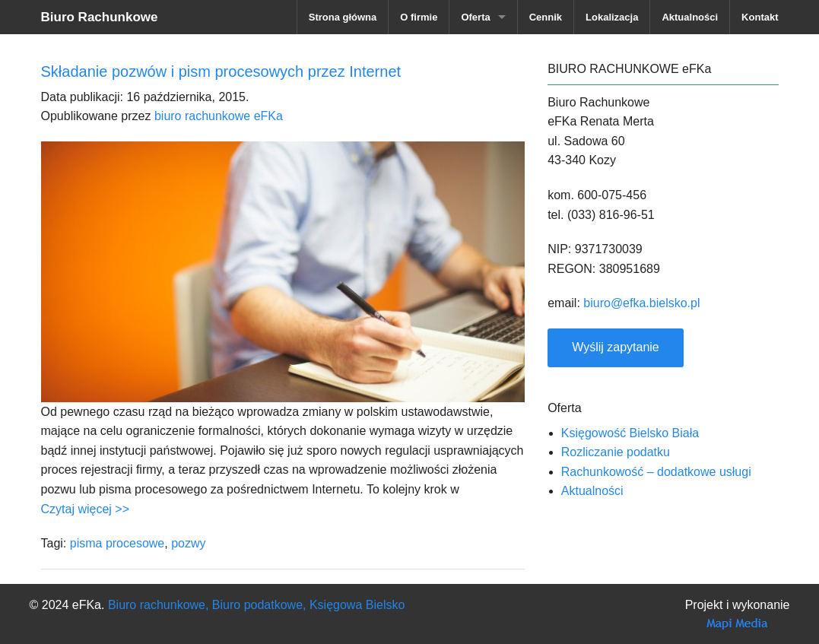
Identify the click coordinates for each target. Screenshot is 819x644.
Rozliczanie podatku (616, 452)
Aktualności (690, 17)
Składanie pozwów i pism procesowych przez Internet (221, 71)
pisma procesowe (117, 543)
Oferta (475, 17)
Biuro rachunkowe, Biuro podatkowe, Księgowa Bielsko (256, 605)
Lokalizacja (612, 17)
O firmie (419, 17)
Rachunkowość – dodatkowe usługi (656, 472)
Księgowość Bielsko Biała (630, 433)
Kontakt (760, 17)
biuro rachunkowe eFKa (219, 116)
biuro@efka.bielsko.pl (641, 303)
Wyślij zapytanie (616, 347)
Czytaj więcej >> (86, 509)
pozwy (188, 543)
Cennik (546, 17)
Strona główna (343, 17)
